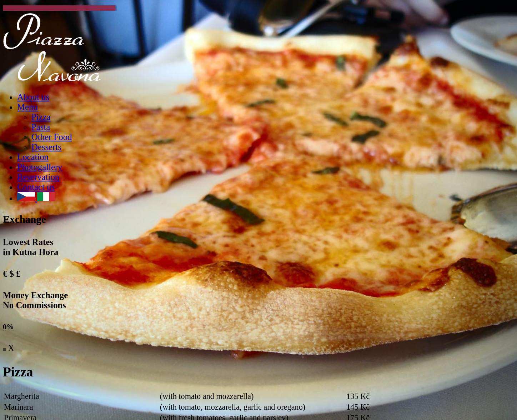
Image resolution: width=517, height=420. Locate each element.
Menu (27, 107)
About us (33, 97)
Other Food (52, 137)
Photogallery (40, 167)
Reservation (38, 177)
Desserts (46, 147)
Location (33, 157)
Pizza (41, 117)
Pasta (41, 127)
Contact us (36, 187)
